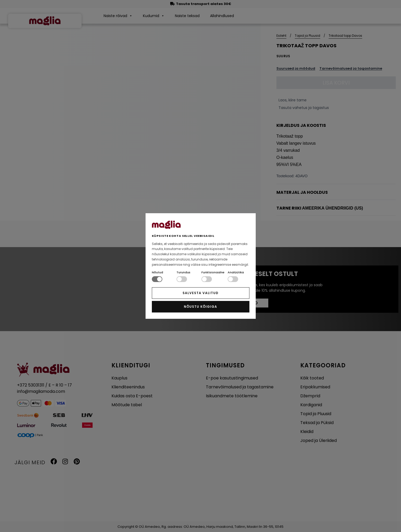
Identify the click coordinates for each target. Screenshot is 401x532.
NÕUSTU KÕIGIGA (200, 307)
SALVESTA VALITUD (200, 293)
